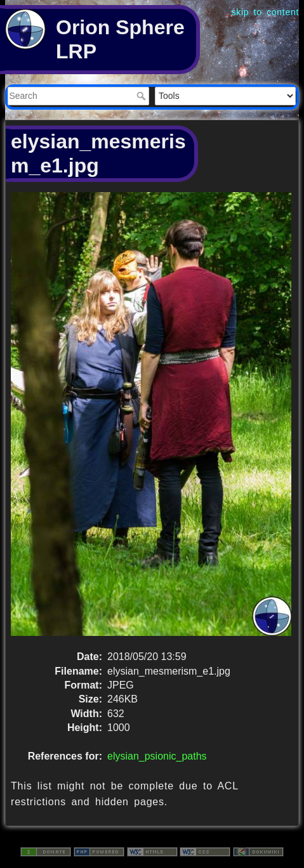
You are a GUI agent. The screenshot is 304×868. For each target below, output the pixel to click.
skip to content (265, 12)
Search (142, 96)
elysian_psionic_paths (157, 756)
